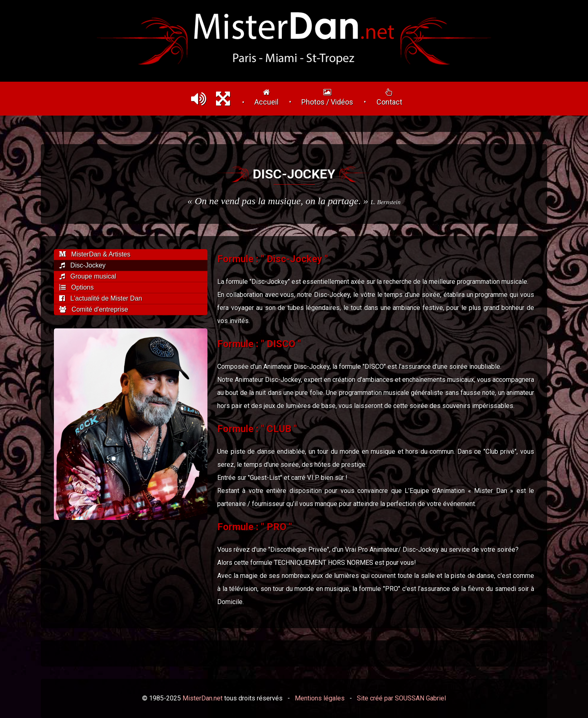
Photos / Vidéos (327, 97)
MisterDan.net (203, 698)
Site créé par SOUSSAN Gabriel (401, 698)
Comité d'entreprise (94, 309)
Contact (389, 97)
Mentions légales (320, 698)
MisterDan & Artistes (95, 254)
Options (76, 287)
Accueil (266, 97)
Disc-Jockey (82, 265)
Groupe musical (88, 276)
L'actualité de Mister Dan (101, 298)
